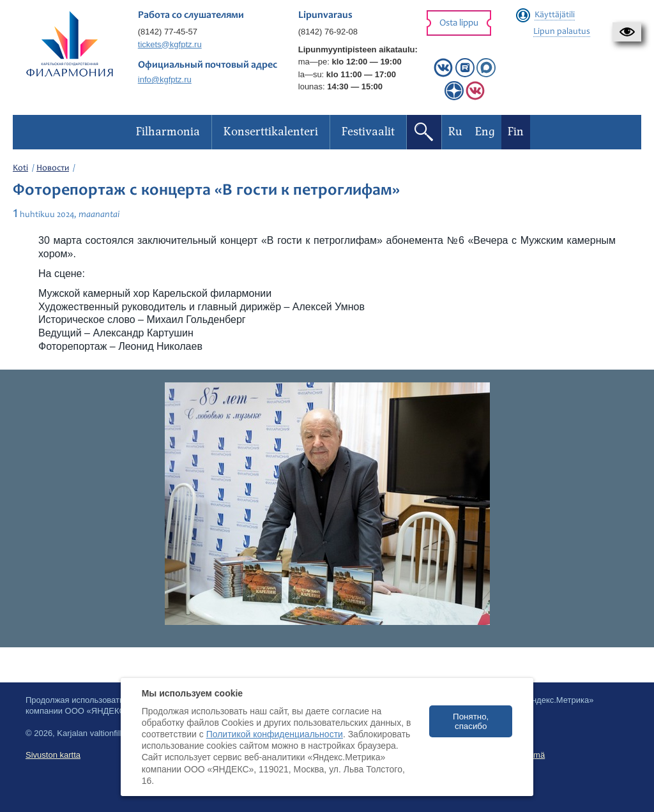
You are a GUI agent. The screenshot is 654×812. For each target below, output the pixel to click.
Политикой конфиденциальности (275, 734)
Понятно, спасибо (471, 721)
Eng (485, 132)
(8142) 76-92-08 (328, 32)
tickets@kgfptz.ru (170, 44)
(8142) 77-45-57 (168, 32)
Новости (53, 169)
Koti (20, 169)
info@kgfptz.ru (165, 79)
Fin (516, 132)
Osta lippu (459, 23)
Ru (455, 132)
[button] (627, 32)
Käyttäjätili (555, 15)
